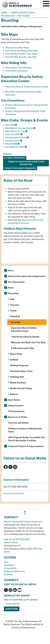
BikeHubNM (11, 144)
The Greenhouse (16, 411)
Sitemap (8, 574)
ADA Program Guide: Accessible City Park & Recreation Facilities (27, 439)
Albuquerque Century (16, 137)
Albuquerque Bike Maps (17, 48)
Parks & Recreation (22, 13)
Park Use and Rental (18, 423)
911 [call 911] (19, 546)
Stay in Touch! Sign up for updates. (21, 600)
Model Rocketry (18, 383)
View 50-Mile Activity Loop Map (21, 57)
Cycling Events (13, 141)
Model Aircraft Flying (21, 388)
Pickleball (15, 316)
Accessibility (10, 568)
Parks (11, 288)
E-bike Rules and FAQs (22, 348)
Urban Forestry (16, 406)
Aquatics (15, 305)
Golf (12, 299)
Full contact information (14, 493)
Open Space (14, 400)
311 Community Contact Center (23, 522)
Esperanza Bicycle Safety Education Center (27, 87)
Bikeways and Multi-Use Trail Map (28, 342)
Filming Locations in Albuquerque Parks (25, 430)
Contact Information (16, 480)
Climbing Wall (17, 377)
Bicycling (16, 322)
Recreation (8, 16)
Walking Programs (19, 365)
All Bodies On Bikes (15, 147)
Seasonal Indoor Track (21, 371)
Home (4, 13)
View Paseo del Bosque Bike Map (22, 51)
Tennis (13, 311)
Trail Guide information (16, 71)
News (11, 270)
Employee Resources (14, 571)
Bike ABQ (10, 125)
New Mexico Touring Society (19, 128)
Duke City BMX (13, 134)
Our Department (16, 282)
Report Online (11, 542)
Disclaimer (9, 565)
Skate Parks (16, 354)
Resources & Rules (17, 417)
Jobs (6, 562)
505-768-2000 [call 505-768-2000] (22, 539)
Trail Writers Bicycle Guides (25, 337)
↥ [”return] (25, 512)
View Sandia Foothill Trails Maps (21, 54)
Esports (14, 394)
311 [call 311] (11, 539)
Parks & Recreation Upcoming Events (27, 276)
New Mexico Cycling (15, 131)
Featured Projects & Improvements (26, 446)
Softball (14, 360)
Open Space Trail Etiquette (19, 68)
